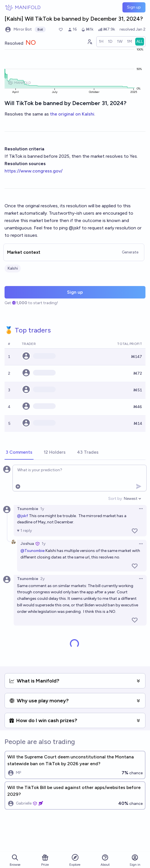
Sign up (134, 7)
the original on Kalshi (72, 114)
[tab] (19, 453)
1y (42, 509)
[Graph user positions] (89, 42)
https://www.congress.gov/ (34, 171)
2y (42, 579)
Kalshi (13, 268)
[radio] (101, 42)
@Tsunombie (33, 551)
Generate (130, 252)
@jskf (23, 516)
